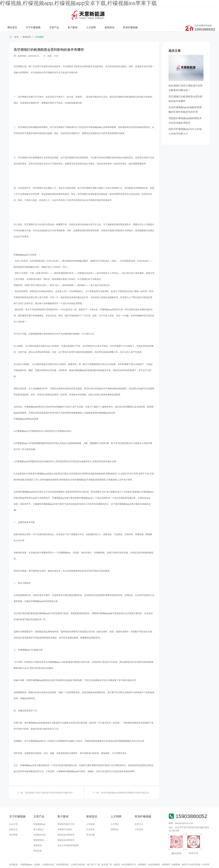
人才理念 (115, 811)
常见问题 (90, 822)
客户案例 (109, 12)
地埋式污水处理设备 (191, 852)
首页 (16, 24)
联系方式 (139, 811)
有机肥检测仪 (63, 852)
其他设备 (38, 838)
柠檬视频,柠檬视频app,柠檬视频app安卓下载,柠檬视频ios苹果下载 (78, 3)
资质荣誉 (13, 822)
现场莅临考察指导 (66, 822)
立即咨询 (139, 817)
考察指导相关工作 (66, 811)
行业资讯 (90, 817)
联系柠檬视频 (167, 12)
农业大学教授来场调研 (68, 833)
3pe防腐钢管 (154, 852)
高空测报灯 (19, 54)
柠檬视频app (39, 811)
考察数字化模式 (65, 817)
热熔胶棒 (176, 852)
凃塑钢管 (166, 852)
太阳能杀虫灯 (40, 822)
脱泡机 (37, 852)
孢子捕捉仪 (39, 817)
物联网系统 (39, 827)
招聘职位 (115, 817)
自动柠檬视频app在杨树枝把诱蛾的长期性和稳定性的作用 (128, 780)
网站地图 (4, 866)
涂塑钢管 (142, 852)
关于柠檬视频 (71, 12)
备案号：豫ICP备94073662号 (112, 860)
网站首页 (50, 12)
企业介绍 (13, 811)
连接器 (117, 852)
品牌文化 (13, 817)
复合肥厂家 (107, 852)
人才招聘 (128, 12)
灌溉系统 (38, 833)
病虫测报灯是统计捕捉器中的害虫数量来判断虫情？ (50, 780)
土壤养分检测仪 (78, 852)
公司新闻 (39, 24)
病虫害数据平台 (129, 852)
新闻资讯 (146, 12)
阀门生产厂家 (93, 852)
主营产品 (91, 12)
